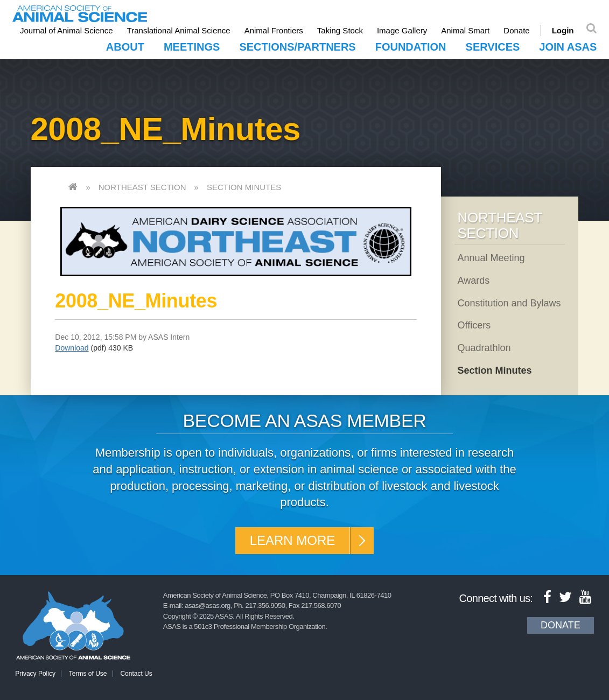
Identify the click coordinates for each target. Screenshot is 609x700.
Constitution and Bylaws (509, 303)
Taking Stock (340, 30)
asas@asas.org (208, 605)
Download (72, 348)
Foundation (411, 47)
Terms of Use (88, 674)
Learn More (293, 540)
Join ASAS (568, 47)
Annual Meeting (491, 258)
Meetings (192, 47)
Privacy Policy (35, 674)
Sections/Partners (297, 47)
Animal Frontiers (274, 30)
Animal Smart (465, 30)
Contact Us (136, 674)
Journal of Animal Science (66, 30)
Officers (474, 325)
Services (493, 47)
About (125, 47)
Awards (473, 281)
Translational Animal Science (179, 30)
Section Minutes (244, 187)
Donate (516, 30)
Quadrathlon (484, 348)
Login (563, 30)
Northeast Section (142, 187)
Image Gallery (402, 30)
